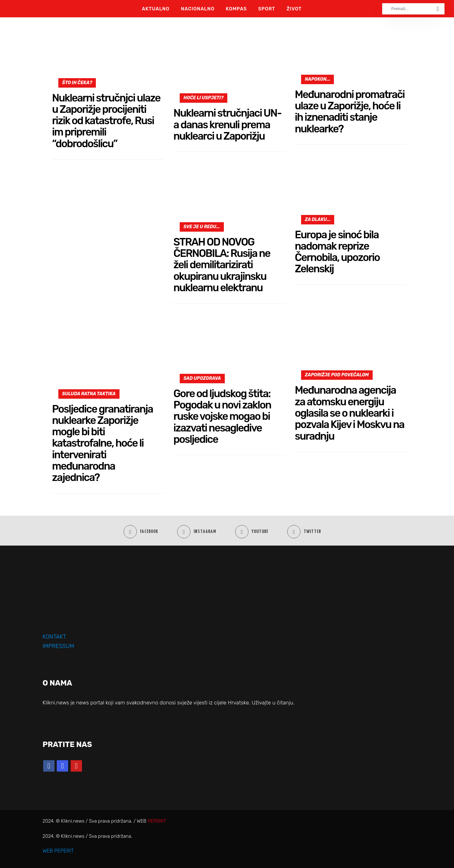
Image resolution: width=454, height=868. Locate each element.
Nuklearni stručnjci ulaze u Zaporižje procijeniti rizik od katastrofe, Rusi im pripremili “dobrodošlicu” (106, 121)
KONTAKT (54, 637)
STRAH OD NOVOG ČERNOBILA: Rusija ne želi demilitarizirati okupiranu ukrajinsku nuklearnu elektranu (222, 265)
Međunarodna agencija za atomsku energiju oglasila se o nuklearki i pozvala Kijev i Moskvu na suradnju (349, 413)
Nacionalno (198, 9)
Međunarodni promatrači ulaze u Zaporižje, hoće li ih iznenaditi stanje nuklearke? (350, 112)
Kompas (236, 9)
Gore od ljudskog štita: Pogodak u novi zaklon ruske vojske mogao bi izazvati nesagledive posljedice (222, 416)
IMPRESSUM (58, 646)
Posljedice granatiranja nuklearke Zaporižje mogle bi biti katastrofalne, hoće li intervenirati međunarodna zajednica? (102, 443)
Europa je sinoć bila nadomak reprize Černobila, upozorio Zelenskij (337, 252)
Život (294, 9)
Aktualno (156, 9)
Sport (267, 9)
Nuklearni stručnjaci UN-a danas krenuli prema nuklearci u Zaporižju (227, 124)
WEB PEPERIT (58, 851)
